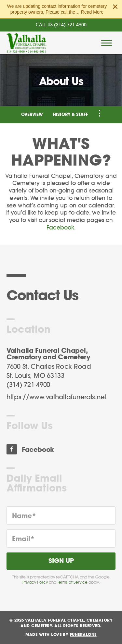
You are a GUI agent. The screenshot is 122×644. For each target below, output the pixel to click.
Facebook (60, 228)
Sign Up (61, 561)
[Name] (61, 515)
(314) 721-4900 (70, 25)
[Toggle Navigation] (100, 113)
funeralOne (83, 635)
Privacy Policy (35, 582)
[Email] (61, 539)
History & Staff (70, 115)
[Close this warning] (115, 6)
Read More (92, 12)
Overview (32, 115)
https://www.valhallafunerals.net (56, 397)
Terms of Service (72, 582)
